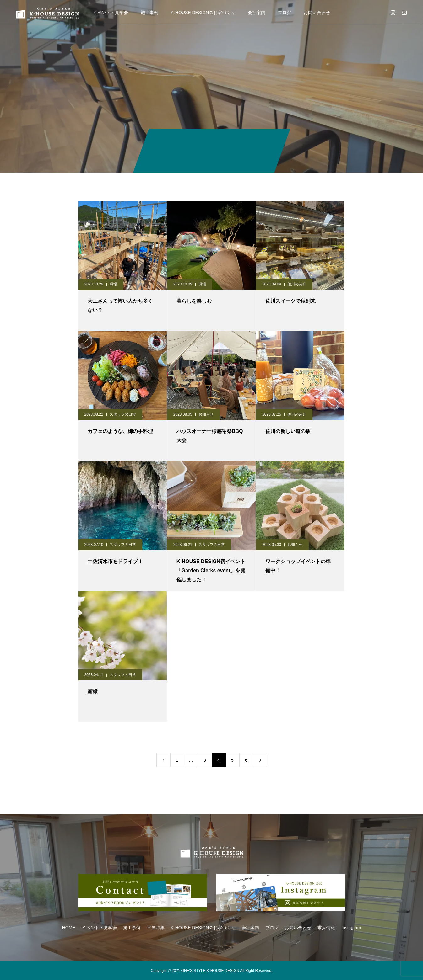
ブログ (285, 13)
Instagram (351, 928)
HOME (69, 928)
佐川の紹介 (297, 284)
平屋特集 (156, 928)
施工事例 (149, 13)
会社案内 (257, 13)
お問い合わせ (317, 13)
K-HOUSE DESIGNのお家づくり (203, 13)
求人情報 (326, 928)
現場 (113, 284)
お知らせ (206, 414)
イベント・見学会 (111, 13)
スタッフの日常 (123, 414)
